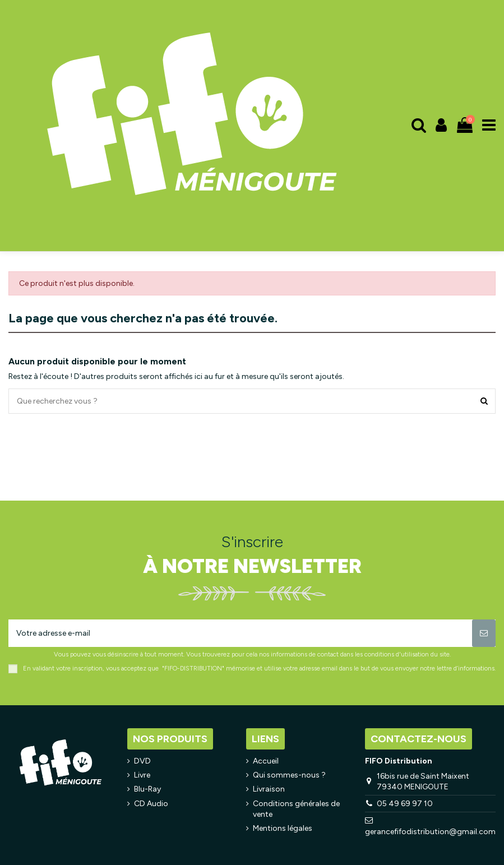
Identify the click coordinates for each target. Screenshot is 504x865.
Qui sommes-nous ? (289, 775)
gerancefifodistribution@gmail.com (430, 832)
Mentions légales (283, 828)
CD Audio (151, 804)
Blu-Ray (147, 789)
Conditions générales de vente (296, 809)
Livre (142, 775)
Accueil (266, 761)
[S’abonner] (484, 633)
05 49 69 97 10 (405, 804)
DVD (142, 761)
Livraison (269, 789)
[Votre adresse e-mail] (240, 633)
